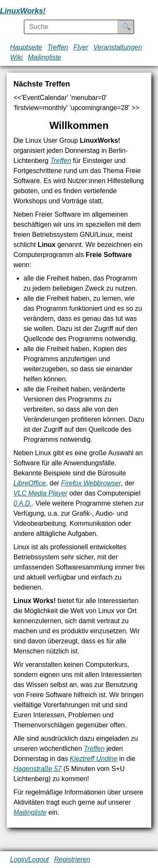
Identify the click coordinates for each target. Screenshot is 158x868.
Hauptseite (26, 47)
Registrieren (72, 859)
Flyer (81, 47)
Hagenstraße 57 (38, 769)
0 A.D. (23, 503)
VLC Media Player (40, 493)
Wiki (16, 57)
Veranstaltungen (118, 47)
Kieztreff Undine (93, 759)
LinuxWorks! (23, 11)
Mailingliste (45, 57)
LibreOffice (30, 483)
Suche (132, 27)
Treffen (58, 47)
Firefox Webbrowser (91, 483)
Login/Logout (30, 859)
